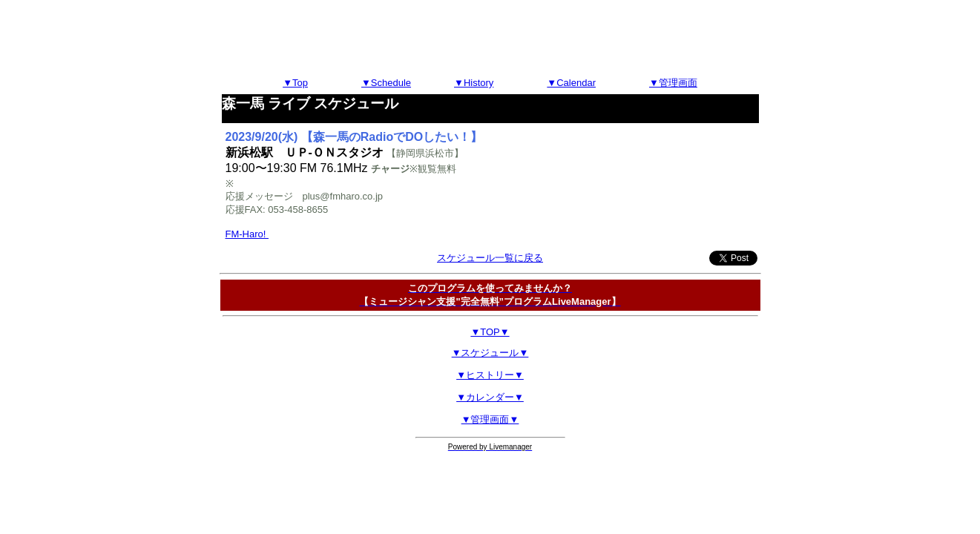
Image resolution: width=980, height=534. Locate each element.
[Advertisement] (490, 39)
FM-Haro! (247, 234)
